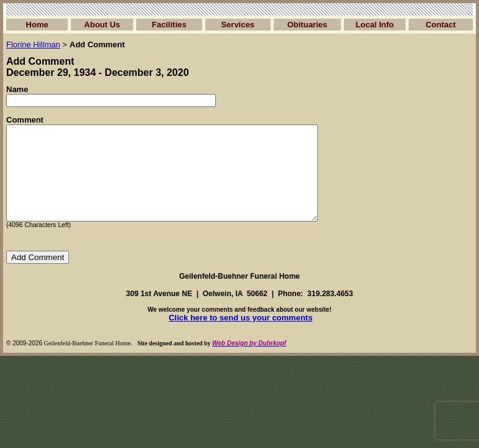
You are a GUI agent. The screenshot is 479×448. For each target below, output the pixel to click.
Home (37, 25)
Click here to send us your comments (240, 336)
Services (238, 25)
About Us (102, 25)
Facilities (169, 25)
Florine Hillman (33, 44)
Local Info (375, 25)
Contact (440, 25)
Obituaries (307, 25)
